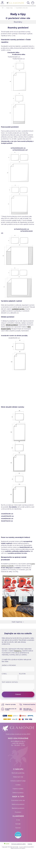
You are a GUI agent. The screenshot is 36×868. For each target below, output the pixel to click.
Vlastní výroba (10, 704)
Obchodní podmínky (18, 773)
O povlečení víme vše (18, 800)
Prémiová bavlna (29, 704)
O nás (18, 820)
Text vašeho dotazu (10, 682)
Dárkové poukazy (18, 793)
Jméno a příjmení (9, 665)
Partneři (18, 828)
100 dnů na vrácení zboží (28, 709)
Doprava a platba (18, 789)
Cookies (18, 785)
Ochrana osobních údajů (18, 781)
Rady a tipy (10, 8)
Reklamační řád (18, 777)
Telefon (22, 674)
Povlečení (18, 812)
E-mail (4, 674)
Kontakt (18, 824)
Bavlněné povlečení (18, 808)
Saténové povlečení (18, 804)
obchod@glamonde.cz (18, 741)
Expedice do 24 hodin (11, 709)
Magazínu (18, 651)
